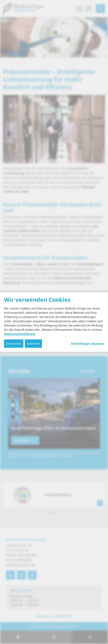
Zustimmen (14, 344)
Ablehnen (33, 344)
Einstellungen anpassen (88, 344)
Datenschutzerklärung (20, 334)
